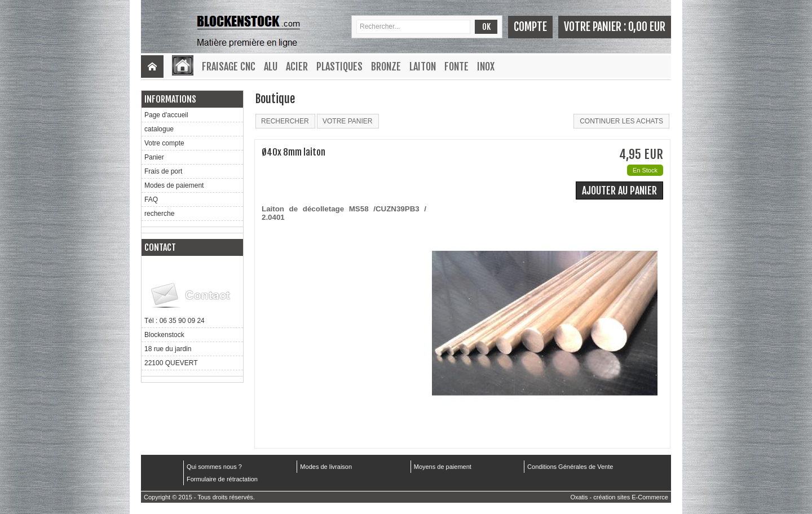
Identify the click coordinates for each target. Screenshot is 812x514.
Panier (154, 157)
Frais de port (163, 171)
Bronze (386, 67)
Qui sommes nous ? (214, 467)
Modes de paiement (174, 185)
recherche (159, 214)
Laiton (423, 67)
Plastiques (339, 67)
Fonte (456, 67)
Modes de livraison (326, 467)
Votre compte (164, 143)
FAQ (151, 200)
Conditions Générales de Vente (570, 467)
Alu (271, 67)
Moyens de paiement (443, 467)
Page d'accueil (166, 115)
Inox (486, 67)
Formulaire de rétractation (222, 479)
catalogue (159, 129)
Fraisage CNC (229, 67)
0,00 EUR (647, 27)
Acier (297, 67)
